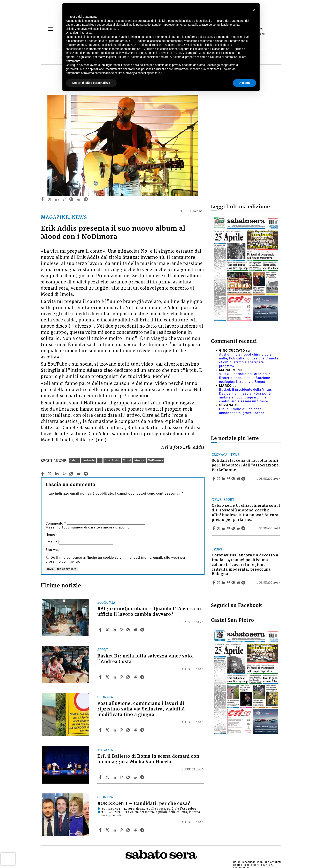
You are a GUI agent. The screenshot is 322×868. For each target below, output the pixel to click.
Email (52, 542)
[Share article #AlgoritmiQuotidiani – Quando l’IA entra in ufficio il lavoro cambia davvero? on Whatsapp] (129, 630)
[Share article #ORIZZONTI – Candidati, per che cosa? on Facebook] (101, 830)
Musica (140, 460)
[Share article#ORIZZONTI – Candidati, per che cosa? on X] (108, 830)
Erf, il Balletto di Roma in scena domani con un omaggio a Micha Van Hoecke (148, 759)
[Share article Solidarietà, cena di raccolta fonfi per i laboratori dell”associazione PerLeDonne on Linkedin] (224, 479)
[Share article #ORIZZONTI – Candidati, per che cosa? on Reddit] (136, 830)
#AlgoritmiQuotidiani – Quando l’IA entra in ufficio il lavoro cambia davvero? (149, 612)
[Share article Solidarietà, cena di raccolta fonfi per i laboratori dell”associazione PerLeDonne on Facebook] (214, 479)
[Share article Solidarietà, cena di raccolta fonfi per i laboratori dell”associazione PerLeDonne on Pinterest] (229, 479)
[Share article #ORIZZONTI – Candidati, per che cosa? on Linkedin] (115, 830)
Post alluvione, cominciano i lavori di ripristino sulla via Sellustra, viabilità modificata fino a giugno (141, 709)
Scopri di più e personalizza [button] (91, 83)
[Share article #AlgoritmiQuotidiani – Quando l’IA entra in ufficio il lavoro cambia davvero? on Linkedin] (115, 630)
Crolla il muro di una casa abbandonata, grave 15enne (242, 411)
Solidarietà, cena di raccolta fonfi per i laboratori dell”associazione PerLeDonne (245, 465)
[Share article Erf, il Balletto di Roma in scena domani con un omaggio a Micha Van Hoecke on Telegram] (143, 777)
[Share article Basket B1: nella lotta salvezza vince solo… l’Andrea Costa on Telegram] (143, 677)
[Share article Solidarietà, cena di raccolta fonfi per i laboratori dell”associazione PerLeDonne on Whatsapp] (234, 479)
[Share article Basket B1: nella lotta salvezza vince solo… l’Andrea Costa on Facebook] (101, 677)
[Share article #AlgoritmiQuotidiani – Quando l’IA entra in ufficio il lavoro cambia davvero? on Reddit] (136, 630)
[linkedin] (57, 199)
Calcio (74, 460)
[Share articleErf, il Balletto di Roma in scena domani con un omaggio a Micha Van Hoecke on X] (108, 777)
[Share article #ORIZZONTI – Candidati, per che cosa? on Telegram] (143, 830)
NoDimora (155, 460)
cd (100, 460)
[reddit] (79, 199)
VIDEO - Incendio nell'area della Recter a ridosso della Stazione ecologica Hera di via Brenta (245, 378)
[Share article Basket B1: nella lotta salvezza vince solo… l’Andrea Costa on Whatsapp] (129, 677)
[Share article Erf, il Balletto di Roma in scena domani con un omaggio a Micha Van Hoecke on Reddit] (136, 777)
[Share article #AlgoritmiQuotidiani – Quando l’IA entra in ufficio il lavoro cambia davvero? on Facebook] (101, 630)
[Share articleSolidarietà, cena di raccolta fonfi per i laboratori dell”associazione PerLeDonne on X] (219, 479)
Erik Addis (112, 460)
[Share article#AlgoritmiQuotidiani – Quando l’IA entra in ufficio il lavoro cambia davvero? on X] (108, 630)
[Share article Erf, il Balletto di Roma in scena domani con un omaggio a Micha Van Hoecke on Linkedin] (115, 777)
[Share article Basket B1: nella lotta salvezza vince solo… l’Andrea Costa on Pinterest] (122, 677)
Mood (127, 460)
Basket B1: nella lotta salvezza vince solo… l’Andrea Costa (147, 659)
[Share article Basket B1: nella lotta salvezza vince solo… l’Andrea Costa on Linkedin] (115, 677)
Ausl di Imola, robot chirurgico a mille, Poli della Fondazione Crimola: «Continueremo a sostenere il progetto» (249, 360)
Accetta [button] (244, 83)
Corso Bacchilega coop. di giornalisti (257, 862)
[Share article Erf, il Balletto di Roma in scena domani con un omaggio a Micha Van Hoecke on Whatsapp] (129, 777)
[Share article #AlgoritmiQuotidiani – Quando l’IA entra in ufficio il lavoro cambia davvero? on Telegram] (143, 630)
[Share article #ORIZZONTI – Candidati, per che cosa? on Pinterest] (122, 830)
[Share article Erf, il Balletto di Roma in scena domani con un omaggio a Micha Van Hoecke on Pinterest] (122, 777)
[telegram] (86, 199)
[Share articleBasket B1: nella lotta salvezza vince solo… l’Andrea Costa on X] (108, 677)
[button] (254, 10)
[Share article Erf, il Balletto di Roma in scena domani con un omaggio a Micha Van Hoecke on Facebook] (101, 777)
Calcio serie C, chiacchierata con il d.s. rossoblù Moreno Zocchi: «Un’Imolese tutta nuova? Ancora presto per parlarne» (246, 513)
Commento (56, 523)
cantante (88, 460)
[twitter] (50, 199)
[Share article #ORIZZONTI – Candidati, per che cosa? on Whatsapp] (129, 830)
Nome (52, 535)
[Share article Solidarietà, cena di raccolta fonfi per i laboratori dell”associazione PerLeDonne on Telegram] (244, 479)
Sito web (53, 550)
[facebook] (43, 199)
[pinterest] (64, 199)
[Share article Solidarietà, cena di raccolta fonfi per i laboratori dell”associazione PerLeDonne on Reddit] (239, 479)
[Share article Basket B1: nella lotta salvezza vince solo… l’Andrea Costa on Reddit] (136, 677)
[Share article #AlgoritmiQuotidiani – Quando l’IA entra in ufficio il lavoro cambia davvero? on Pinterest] (122, 630)
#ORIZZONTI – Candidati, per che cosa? (144, 804)
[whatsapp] (71, 199)
